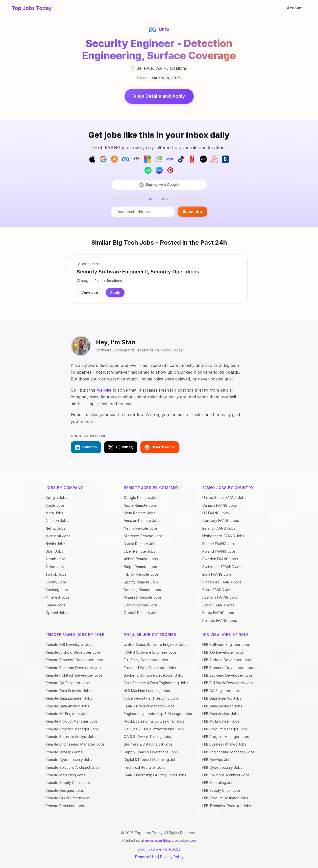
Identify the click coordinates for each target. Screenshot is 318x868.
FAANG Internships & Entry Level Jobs (155, 775)
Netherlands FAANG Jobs (223, 536)
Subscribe (192, 211)
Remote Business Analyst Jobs (71, 737)
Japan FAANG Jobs (218, 605)
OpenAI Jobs (56, 613)
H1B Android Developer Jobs (227, 660)
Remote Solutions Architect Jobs (72, 767)
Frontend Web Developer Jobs (150, 668)
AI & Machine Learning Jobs (147, 691)
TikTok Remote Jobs (141, 574)
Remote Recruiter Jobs (65, 806)
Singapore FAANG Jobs (222, 582)
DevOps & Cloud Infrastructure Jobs (154, 729)
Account (295, 8)
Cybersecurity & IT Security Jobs (151, 698)
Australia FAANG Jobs (220, 597)
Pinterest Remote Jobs (143, 597)
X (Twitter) (121, 447)
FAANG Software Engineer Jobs (150, 652)
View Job (90, 292)
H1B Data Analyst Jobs (221, 714)
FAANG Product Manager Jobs (149, 706)
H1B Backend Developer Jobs (227, 675)
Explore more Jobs (164, 849)
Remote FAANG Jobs (220, 620)
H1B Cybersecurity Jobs (222, 767)
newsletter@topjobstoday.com (170, 840)
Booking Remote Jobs (142, 590)
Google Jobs (56, 497)
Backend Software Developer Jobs (153, 675)
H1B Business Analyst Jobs (224, 744)
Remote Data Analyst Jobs (67, 706)
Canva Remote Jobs (141, 605)
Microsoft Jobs (58, 536)
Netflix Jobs (55, 528)
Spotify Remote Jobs (141, 582)
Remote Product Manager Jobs (72, 721)
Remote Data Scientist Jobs (68, 691)
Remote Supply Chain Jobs (68, 783)
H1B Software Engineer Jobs (226, 644)
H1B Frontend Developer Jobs (228, 668)
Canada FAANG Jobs (220, 505)
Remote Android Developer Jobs (73, 652)
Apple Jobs (55, 505)
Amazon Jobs (57, 521)
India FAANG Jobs (217, 574)
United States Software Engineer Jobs (156, 644)
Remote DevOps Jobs (64, 752)
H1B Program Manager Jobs (226, 737)
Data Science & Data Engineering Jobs (156, 683)
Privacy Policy (172, 857)
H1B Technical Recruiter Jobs (227, 806)
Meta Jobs (54, 513)
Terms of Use (146, 857)
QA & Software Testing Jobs (147, 737)
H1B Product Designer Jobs (225, 798)
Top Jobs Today (32, 8)
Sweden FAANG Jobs (220, 559)
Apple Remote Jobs (140, 505)
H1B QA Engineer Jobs (221, 691)
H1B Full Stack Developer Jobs (228, 683)
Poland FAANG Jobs (219, 551)
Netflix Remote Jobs (141, 528)
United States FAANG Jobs (224, 497)
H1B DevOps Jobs (217, 760)
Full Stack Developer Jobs (146, 660)
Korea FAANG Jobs (218, 613)
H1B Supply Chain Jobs (222, 790)
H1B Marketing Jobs (219, 783)
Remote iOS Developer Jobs (69, 644)
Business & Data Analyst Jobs (148, 744)
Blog (141, 849)
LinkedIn (86, 447)
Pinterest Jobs (57, 597)
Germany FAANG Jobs (221, 521)
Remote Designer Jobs (65, 790)
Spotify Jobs (56, 582)
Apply (115, 292)
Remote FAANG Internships (68, 798)
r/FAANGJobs (160, 447)
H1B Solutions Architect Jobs (226, 775)
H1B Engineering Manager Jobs (228, 752)
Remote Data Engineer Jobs (69, 698)
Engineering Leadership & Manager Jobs (158, 714)
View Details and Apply (159, 96)
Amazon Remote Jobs (142, 521)
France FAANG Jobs (219, 544)
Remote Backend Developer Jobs (74, 668)
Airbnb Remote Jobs (141, 559)
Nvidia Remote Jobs (141, 544)
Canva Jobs (55, 605)
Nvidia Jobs (55, 544)
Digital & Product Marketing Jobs (151, 760)
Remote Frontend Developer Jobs (74, 660)
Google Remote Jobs (142, 497)
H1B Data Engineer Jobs (222, 706)
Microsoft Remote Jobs (143, 536)
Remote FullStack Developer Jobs (74, 675)
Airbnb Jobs (56, 559)
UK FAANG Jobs (216, 513)
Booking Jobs (57, 590)
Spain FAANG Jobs (218, 590)
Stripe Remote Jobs (140, 567)
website (104, 390)
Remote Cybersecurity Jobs (69, 760)
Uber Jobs (54, 551)
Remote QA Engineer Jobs (68, 683)
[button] (159, 185)
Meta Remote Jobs (140, 513)
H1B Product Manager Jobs (225, 729)
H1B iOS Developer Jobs (223, 652)
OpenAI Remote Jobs (142, 613)
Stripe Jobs (55, 567)
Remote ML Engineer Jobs (67, 714)
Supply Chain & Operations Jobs (151, 752)
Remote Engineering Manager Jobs (75, 744)
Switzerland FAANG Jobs (223, 567)
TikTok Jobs (56, 574)
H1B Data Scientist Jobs (222, 698)
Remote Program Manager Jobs (72, 729)
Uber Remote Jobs (140, 551)
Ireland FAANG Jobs (219, 528)
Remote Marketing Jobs (65, 775)
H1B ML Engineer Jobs (221, 721)
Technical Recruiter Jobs (145, 767)
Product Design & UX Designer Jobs (154, 721)
